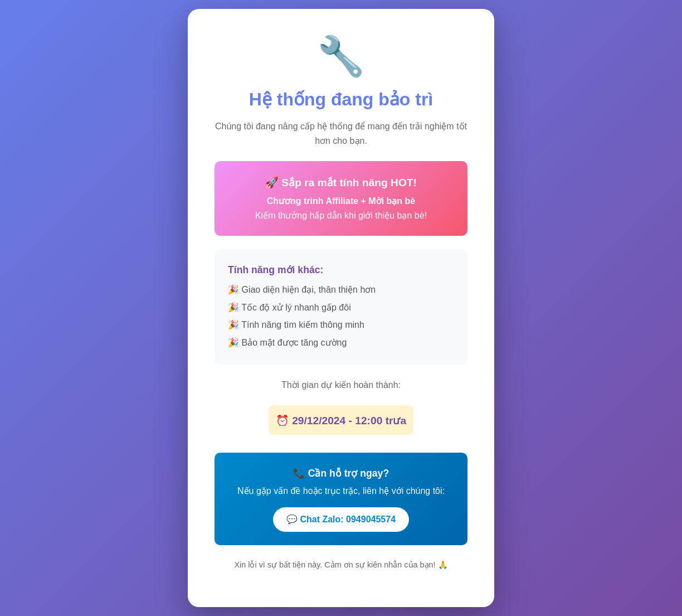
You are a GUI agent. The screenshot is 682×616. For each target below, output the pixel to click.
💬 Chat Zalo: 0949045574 (341, 519)
